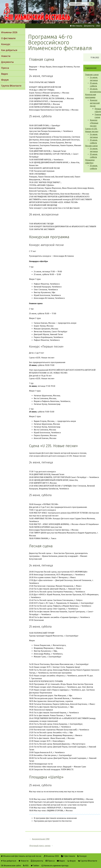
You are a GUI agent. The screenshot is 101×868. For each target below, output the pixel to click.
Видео (5, 74)
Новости (6, 56)
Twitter (35, 859)
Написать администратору (55, 859)
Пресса (5, 68)
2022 (98, 26)
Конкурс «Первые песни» (94, 123)
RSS (26, 859)
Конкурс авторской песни (95, 103)
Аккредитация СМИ (41, 839)
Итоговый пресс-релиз (66, 839)
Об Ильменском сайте (11, 859)
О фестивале (8, 38)
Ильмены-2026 (9, 32)
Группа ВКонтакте (11, 86)
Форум (5, 80)
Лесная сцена (91, 146)
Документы (7, 62)
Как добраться (9, 50)
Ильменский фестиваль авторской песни (37, 12)
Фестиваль (76, 26)
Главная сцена (92, 75)
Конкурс (6, 44)
